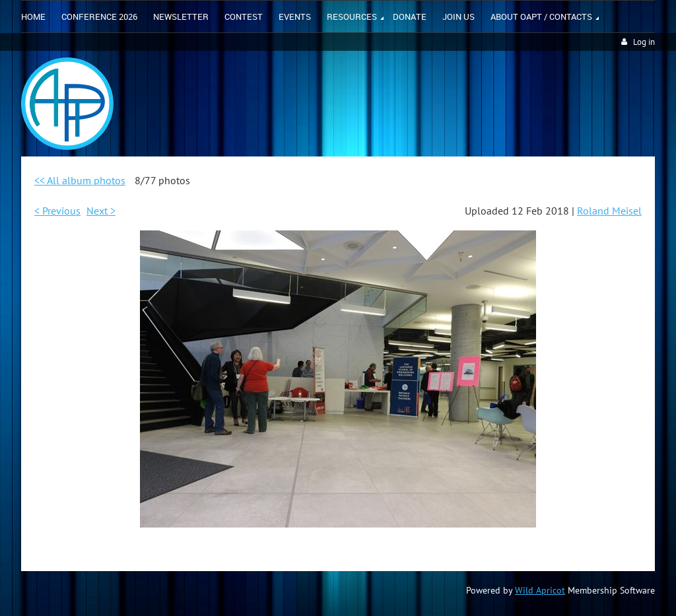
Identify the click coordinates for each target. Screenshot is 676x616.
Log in (644, 42)
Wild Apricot (540, 590)
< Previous (57, 211)
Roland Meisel (609, 211)
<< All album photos (80, 180)
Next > (101, 211)
